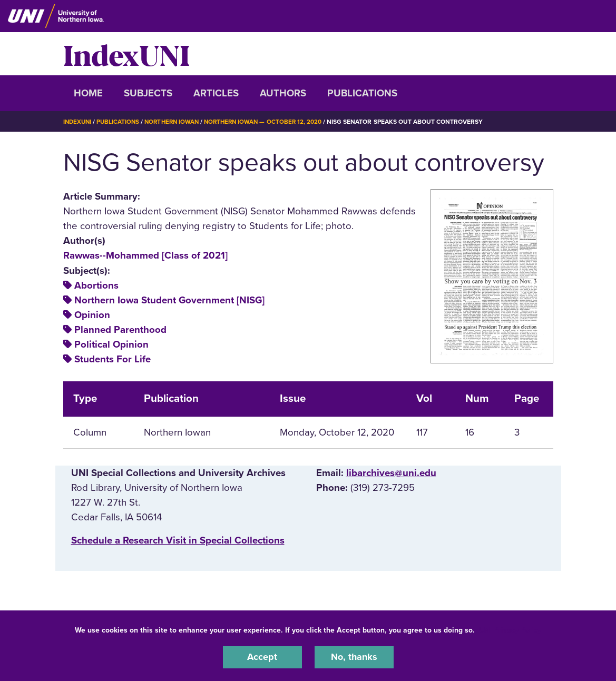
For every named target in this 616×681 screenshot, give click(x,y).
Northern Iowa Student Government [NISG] (169, 300)
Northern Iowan (176, 122)
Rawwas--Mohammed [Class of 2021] (145, 255)
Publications (362, 93)
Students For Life (113, 359)
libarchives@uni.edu (391, 473)
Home (88, 93)
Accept (262, 657)
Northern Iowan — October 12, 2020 (271, 122)
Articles (216, 93)
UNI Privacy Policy (510, 629)
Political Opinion (111, 344)
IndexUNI (126, 54)
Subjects (148, 93)
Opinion (92, 315)
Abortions (96, 285)
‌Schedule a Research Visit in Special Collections (178, 540)
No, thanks (354, 657)
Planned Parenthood (120, 330)
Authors (283, 93)
